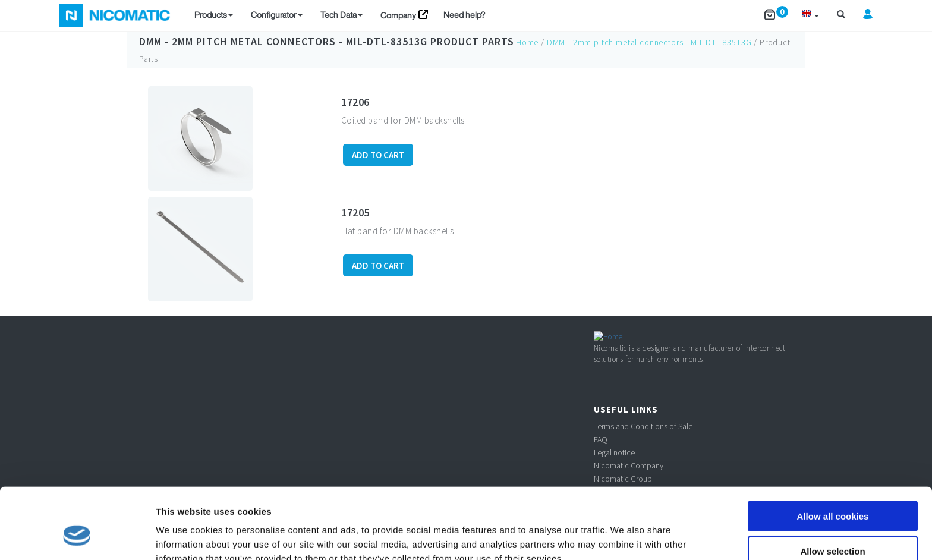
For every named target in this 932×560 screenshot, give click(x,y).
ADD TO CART (378, 155)
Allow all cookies (833, 456)
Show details (624, 537)
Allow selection (832, 491)
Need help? (464, 15)
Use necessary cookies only (833, 526)
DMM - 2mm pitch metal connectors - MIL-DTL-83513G (283, 41)
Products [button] (214, 15)
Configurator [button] (277, 15)
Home (527, 42)
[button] (810, 15)
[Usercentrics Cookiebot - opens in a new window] (77, 537)
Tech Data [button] (341, 15)
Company (398, 15)
